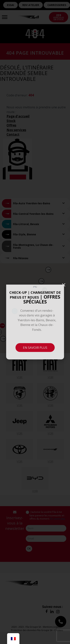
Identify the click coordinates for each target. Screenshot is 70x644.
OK (29, 549)
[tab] (35, 203)
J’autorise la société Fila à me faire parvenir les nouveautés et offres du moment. (45, 515)
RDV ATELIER (31, 5)
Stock (11, 121)
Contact (13, 134)
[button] (44, 290)
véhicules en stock (59, 17)
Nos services (16, 130)
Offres (11, 125)
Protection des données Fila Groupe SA (32, 630)
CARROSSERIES (57, 5)
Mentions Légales (52, 627)
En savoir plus (58, 519)
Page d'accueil (18, 116)
